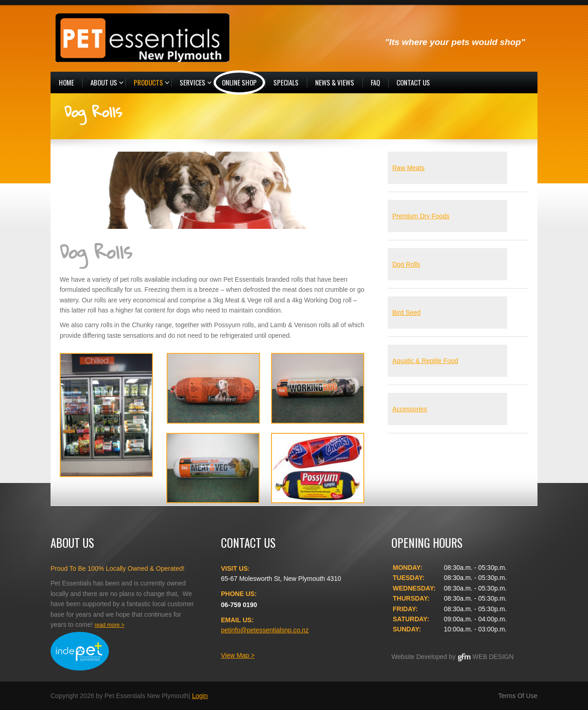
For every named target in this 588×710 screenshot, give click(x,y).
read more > (110, 625)
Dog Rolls (406, 264)
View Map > (238, 655)
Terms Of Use (518, 696)
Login (200, 696)
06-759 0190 (239, 605)
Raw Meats (408, 168)
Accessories (410, 409)
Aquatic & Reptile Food (425, 361)
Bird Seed (406, 312)
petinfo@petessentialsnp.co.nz (265, 630)
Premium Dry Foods (421, 216)
